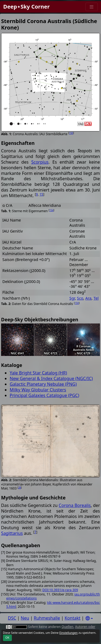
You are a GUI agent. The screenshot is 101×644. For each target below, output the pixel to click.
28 (20, 487)
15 (41, 194)
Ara (88, 298)
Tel (96, 298)
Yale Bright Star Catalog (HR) (38, 373)
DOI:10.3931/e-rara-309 (60, 590)
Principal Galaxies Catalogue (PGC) (44, 395)
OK (7, 638)
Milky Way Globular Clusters (38, 390)
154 (51, 210)
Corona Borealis (75, 505)
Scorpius (40, 162)
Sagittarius (12, 533)
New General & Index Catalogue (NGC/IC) (51, 378)
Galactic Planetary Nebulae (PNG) (43, 384)
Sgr (72, 298)
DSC (12, 618)
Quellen (67, 627)
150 (71, 133)
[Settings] (89, 618)
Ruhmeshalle (47, 618)
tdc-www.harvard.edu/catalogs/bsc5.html (53, 605)
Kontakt (73, 618)
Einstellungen (68, 633)
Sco (80, 298)
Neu (25, 618)
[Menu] (92, 7)
